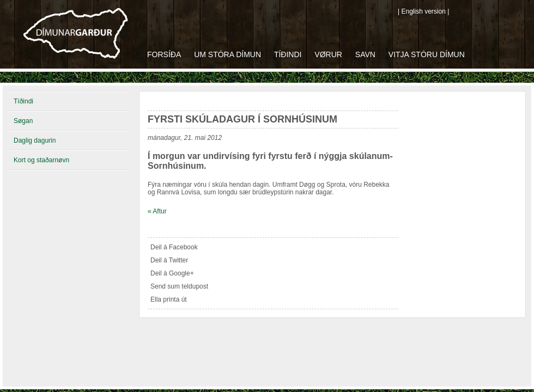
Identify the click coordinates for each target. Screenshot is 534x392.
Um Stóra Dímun (227, 54)
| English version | (423, 11)
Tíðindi (288, 54)
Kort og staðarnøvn (41, 160)
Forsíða (164, 54)
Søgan (23, 121)
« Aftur (157, 211)
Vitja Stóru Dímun (427, 54)
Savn (365, 54)
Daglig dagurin (35, 140)
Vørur (328, 54)
